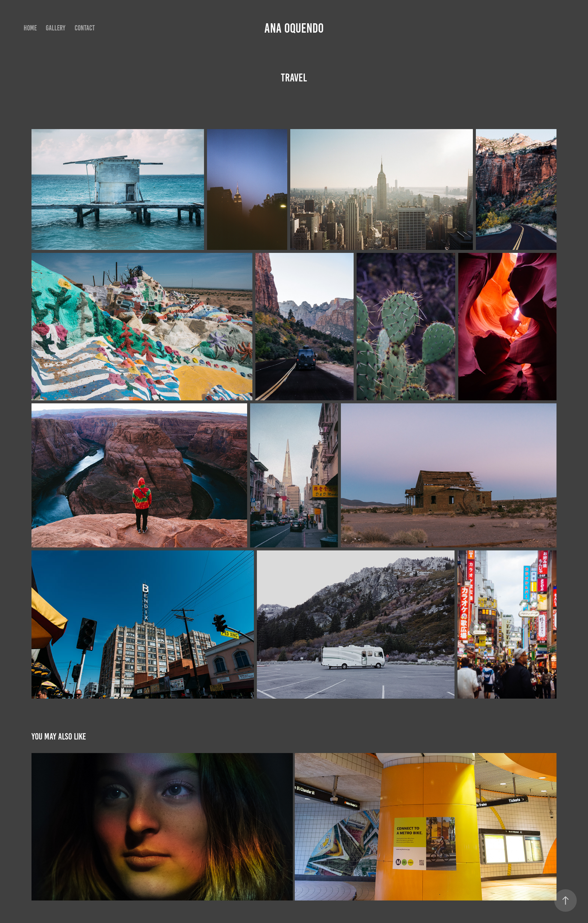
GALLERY (55, 28)
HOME (30, 28)
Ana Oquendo (294, 28)
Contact (85, 28)
